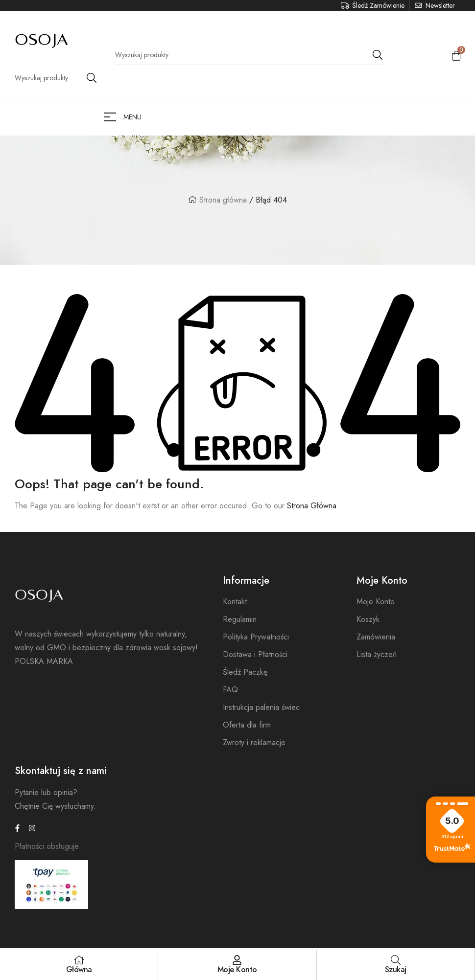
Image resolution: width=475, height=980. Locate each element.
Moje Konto (237, 969)
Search (92, 78)
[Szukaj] (396, 960)
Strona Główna (312, 506)
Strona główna (223, 200)
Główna (79, 969)
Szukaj (396, 969)
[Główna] (79, 960)
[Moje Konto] (237, 960)
